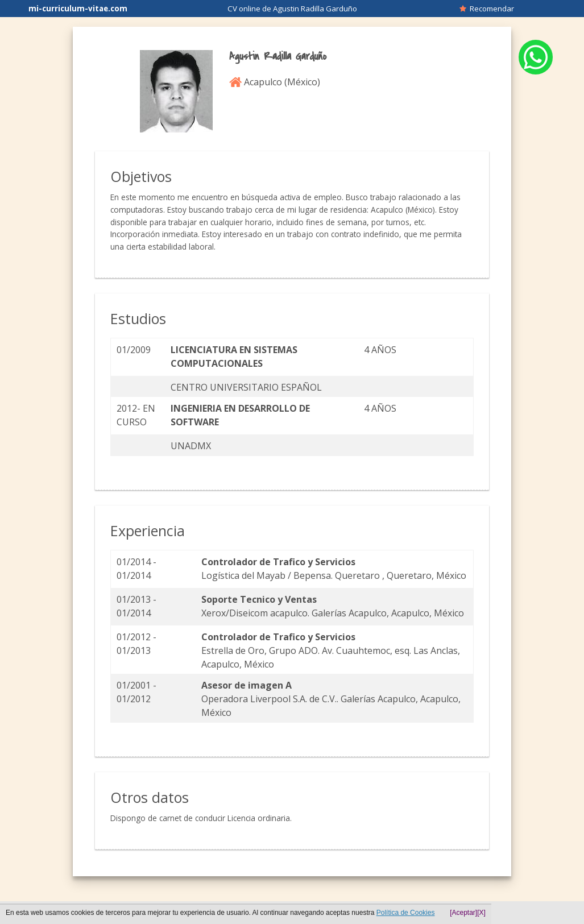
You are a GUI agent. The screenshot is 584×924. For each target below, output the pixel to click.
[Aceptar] (463, 913)
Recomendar (487, 9)
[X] (481, 913)
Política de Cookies (406, 913)
